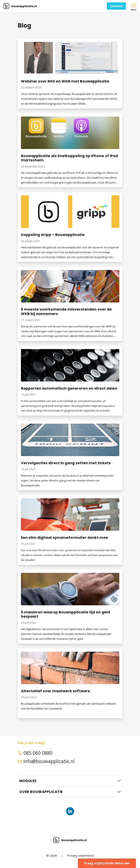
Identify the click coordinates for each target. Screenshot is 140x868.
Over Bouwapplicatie (41, 792)
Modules (28, 781)
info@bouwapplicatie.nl (46, 761)
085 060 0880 (35, 753)
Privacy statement (80, 855)
